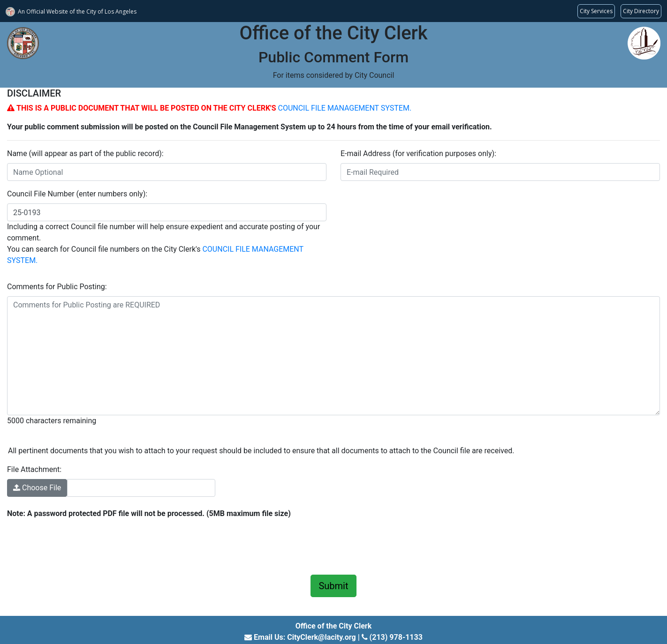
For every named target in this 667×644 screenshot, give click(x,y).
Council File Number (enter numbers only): (77, 194)
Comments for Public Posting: (57, 287)
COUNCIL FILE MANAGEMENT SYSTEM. (345, 108)
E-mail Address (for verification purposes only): (418, 154)
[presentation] (78, 545)
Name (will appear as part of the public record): (85, 154)
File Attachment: (34, 469)
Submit (333, 586)
